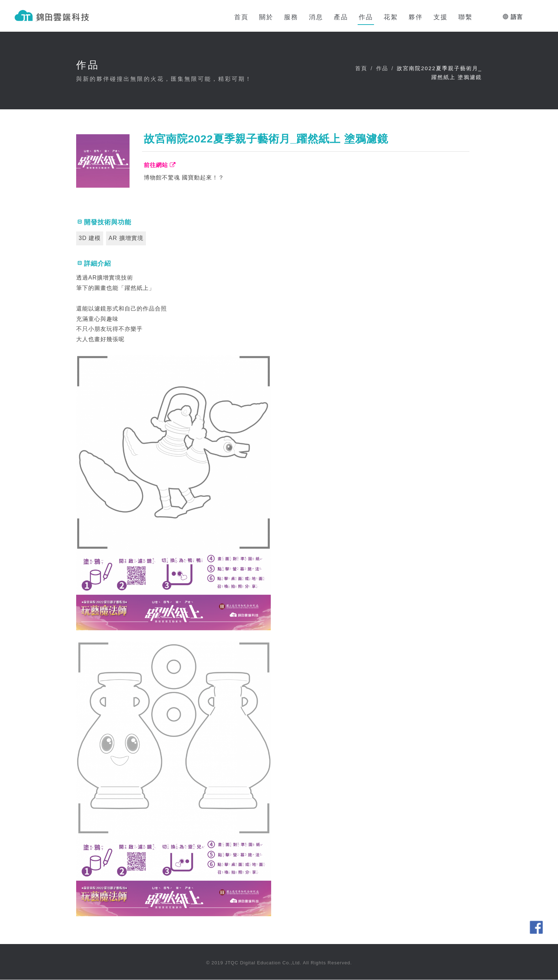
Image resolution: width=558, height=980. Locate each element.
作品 (382, 69)
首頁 (361, 69)
